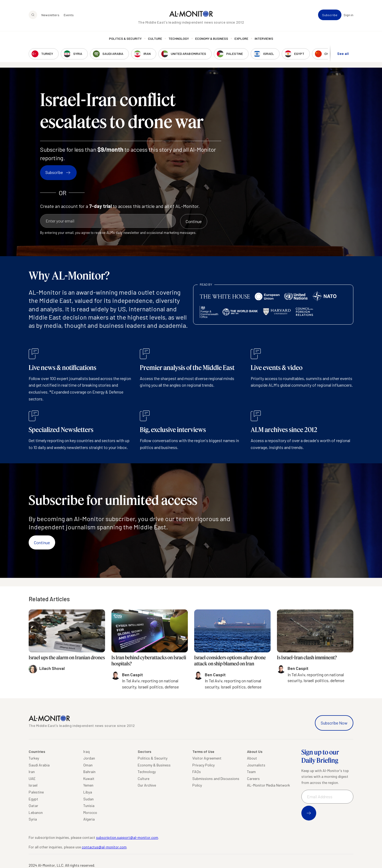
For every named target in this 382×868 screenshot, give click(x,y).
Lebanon (36, 812)
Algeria (89, 819)
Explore (241, 38)
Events (69, 15)
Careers (253, 778)
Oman (88, 765)
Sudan (88, 799)
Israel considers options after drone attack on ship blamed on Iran (230, 660)
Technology (179, 38)
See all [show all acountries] (343, 53)
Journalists (256, 765)
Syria (33, 819)
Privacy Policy (203, 765)
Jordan (89, 758)
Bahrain (89, 772)
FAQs (197, 772)
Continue (42, 542)
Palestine (36, 792)
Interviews (264, 38)
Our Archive (147, 785)
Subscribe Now (334, 723)
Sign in (348, 15)
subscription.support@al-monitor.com (127, 837)
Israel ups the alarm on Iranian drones (67, 657)
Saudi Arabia (39, 765)
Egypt (33, 799)
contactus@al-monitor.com (104, 847)
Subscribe (330, 15)
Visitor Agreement (207, 758)
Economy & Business (212, 38)
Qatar (33, 806)
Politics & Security (125, 38)
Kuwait (89, 778)
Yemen (88, 785)
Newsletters (50, 15)
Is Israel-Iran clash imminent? (307, 657)
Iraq (86, 751)
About (252, 758)
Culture (155, 38)
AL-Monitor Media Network (268, 785)
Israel (33, 785)
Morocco (90, 812)
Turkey (34, 758)
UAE (32, 778)
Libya (88, 792)
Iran (32, 772)
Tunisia (89, 806)
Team (251, 772)
